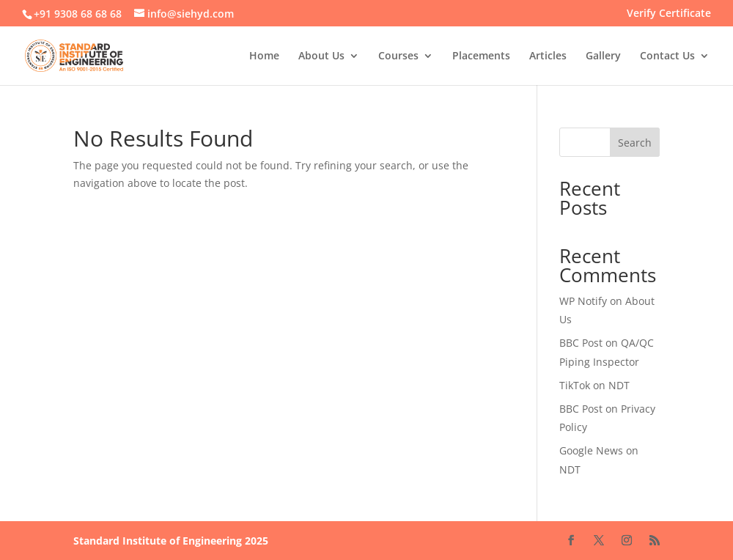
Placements (481, 56)
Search (635, 143)
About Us (321, 56)
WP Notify (583, 301)
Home (264, 56)
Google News (591, 450)
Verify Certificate (669, 14)
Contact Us (667, 56)
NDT (619, 385)
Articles (548, 56)
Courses (398, 56)
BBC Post (581, 343)
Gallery (603, 56)
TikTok (575, 385)
